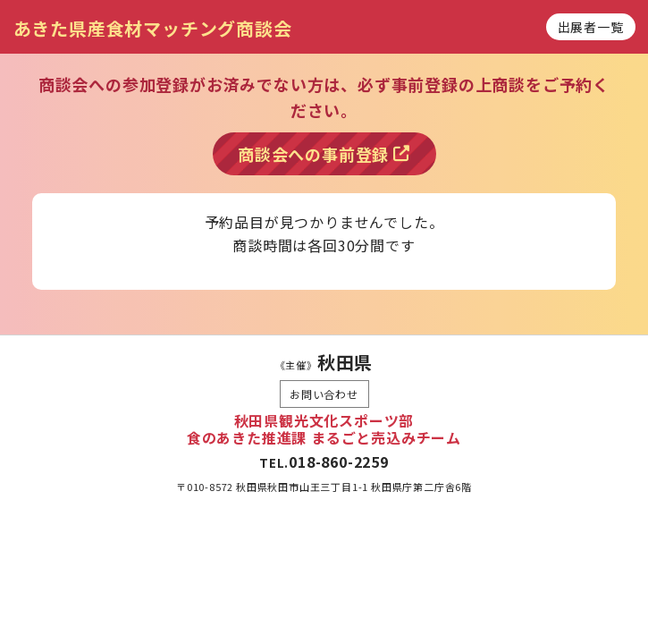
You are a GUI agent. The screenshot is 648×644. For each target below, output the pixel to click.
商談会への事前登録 (324, 154)
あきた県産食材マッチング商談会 (153, 28)
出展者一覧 (591, 27)
